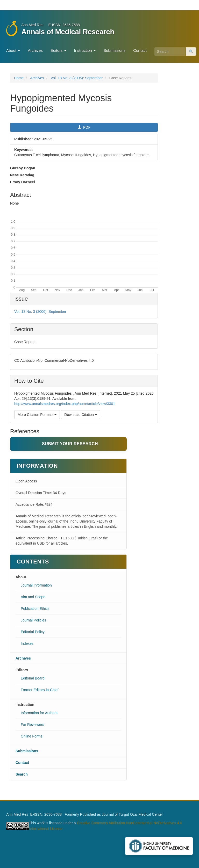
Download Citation (81, 415)
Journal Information (36, 585)
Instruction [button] (85, 50)
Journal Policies (33, 620)
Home (19, 78)
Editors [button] (58, 50)
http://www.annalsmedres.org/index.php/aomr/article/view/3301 (65, 404)
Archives (35, 50)
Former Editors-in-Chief (40, 690)
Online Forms (32, 736)
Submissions (114, 50)
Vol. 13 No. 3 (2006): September (77, 78)
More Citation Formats (37, 415)
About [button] (13, 50)
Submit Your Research (70, 444)
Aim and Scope (33, 597)
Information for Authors (39, 713)
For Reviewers (32, 725)
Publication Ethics (35, 609)
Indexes (27, 643)
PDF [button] (84, 127)
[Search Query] (170, 52)
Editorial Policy (33, 632)
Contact (140, 50)
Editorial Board (33, 678)
